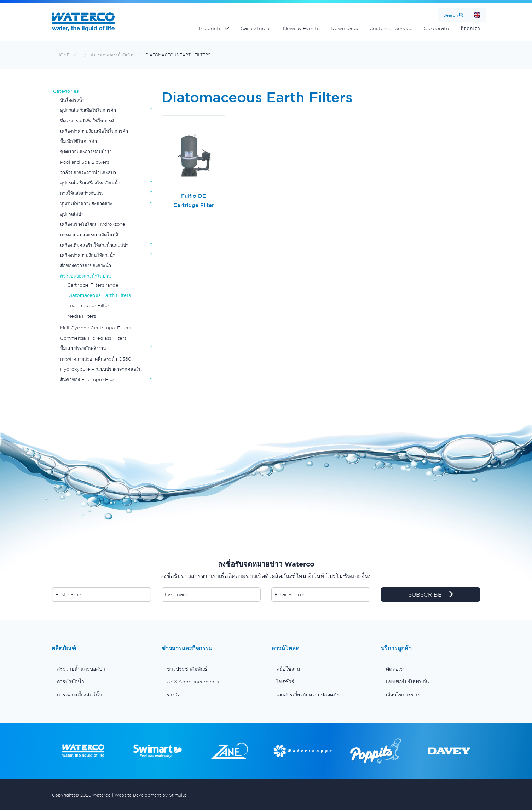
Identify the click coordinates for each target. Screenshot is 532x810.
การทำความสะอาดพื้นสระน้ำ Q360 (96, 359)
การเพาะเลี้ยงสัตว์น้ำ (79, 695)
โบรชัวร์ (285, 682)
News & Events (301, 28)
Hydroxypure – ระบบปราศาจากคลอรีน (101, 369)
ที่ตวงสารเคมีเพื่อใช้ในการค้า (88, 121)
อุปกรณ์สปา (72, 214)
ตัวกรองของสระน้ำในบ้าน (113, 55)
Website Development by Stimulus (151, 795)
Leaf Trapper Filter (88, 306)
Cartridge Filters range (93, 285)
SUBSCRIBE (431, 595)
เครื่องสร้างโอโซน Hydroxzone (93, 224)
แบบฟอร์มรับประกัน (407, 682)
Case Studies (256, 28)
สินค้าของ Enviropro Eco (87, 380)
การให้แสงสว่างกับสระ (82, 193)
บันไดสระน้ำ (72, 100)
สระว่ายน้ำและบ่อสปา (81, 669)
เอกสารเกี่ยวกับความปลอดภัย (308, 695)
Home (477, 15)
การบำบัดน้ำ (71, 682)
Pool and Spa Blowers (85, 162)
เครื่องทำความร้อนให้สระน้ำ (88, 255)
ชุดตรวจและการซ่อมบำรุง (86, 152)
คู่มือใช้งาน (288, 669)
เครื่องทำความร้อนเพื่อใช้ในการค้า (94, 131)
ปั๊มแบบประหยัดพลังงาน (83, 348)
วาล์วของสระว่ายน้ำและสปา (88, 173)
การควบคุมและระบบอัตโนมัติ (89, 235)
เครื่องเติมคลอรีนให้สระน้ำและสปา (94, 245)
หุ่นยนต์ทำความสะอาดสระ (86, 204)
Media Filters (82, 316)
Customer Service (391, 28)
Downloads (344, 28)
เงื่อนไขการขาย (403, 695)
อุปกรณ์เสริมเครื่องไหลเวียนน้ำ (90, 183)
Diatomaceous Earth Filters (178, 55)
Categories (66, 91)
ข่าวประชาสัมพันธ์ (187, 669)
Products (210, 28)
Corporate (436, 28)
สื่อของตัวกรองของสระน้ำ (86, 266)
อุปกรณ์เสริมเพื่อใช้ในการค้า (88, 110)
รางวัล (174, 695)
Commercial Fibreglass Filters (93, 338)
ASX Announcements (193, 682)
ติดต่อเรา (470, 28)
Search (450, 15)
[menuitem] (102, 669)
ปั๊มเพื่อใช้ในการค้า (79, 141)
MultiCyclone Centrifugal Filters (96, 328)
